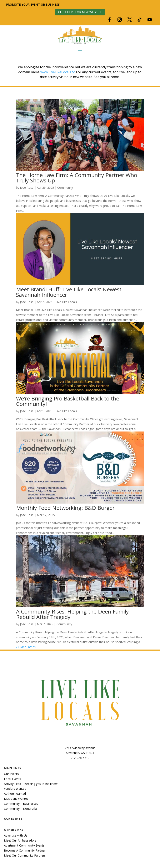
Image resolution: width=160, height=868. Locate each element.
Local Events (12, 779)
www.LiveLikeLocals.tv (57, 72)
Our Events (11, 774)
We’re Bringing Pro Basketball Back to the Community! (68, 401)
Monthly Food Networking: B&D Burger (65, 508)
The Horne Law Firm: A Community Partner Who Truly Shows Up (77, 178)
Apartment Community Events (24, 845)
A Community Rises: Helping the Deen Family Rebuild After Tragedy (72, 614)
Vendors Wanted (15, 789)
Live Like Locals (66, 302)
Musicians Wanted (16, 799)
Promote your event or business (33, 4)
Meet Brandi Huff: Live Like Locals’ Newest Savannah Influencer (69, 292)
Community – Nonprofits (21, 809)
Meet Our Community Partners (25, 855)
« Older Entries (26, 647)
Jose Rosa (27, 188)
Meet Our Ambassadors (20, 840)
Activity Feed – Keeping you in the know (31, 784)
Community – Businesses (21, 804)
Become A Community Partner (25, 850)
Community (65, 188)
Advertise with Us (16, 835)
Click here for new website (80, 12)
